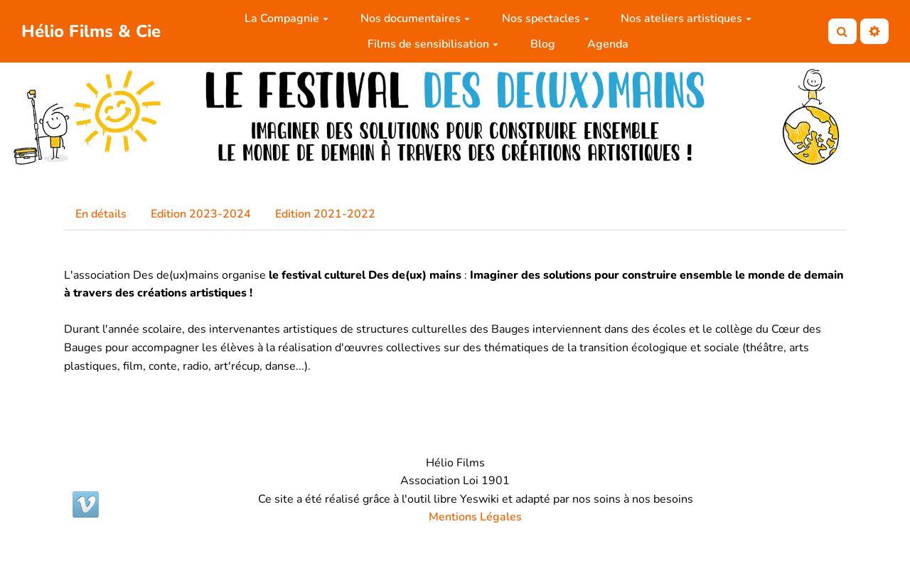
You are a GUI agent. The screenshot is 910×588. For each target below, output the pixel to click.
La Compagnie (287, 18)
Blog (543, 44)
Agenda (608, 44)
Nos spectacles (546, 18)
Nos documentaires (415, 18)
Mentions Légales (475, 517)
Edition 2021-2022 (325, 214)
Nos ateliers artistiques (686, 18)
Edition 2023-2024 (201, 214)
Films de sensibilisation (433, 44)
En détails (101, 214)
